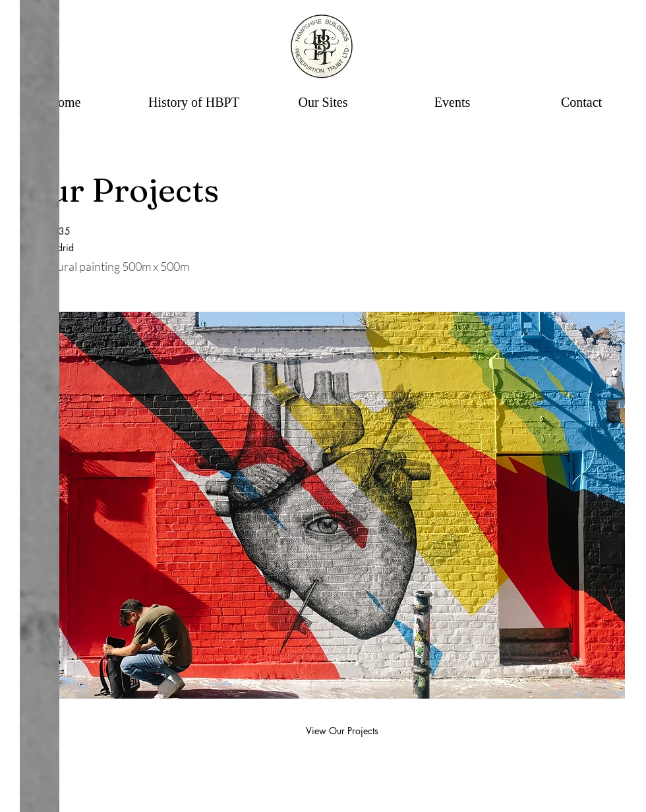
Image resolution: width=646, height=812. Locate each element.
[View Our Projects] (342, 731)
